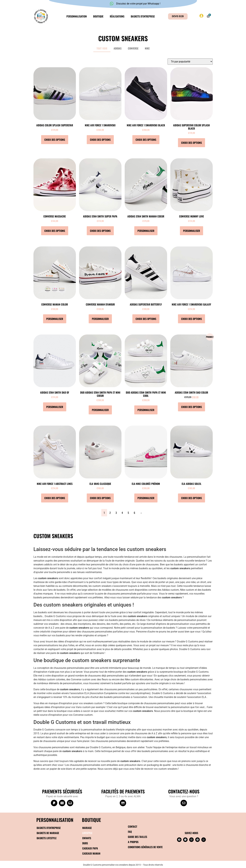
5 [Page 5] (128, 513)
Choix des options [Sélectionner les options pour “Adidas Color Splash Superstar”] (55, 140)
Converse (133, 48)
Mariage (87, 828)
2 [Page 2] (110, 513)
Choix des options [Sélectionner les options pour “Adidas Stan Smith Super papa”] (100, 231)
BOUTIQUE (91, 820)
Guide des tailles (137, 837)
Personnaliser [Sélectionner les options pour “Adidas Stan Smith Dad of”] (55, 407)
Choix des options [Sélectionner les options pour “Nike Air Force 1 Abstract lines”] (55, 498)
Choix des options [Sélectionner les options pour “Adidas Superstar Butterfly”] (146, 319)
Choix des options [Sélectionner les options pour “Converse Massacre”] (55, 231)
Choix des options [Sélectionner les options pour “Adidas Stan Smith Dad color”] (192, 407)
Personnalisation (77, 16)
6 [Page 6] (134, 513)
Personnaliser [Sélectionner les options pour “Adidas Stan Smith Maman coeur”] (146, 231)
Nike (147, 48)
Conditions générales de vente (145, 847)
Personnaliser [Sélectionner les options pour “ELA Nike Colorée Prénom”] (146, 498)
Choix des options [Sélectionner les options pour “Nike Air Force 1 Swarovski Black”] (146, 140)
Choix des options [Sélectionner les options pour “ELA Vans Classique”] (100, 498)
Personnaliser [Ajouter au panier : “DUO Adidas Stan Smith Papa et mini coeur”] (100, 410)
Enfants (87, 838)
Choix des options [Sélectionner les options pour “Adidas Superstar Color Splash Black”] (192, 143)
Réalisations (117, 16)
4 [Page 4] (122, 513)
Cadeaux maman (91, 853)
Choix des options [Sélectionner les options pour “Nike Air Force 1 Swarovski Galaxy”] (192, 319)
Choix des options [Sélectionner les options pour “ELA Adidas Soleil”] (192, 498)
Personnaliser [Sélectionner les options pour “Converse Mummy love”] (192, 231)
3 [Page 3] (116, 513)
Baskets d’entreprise (143, 16)
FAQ (130, 832)
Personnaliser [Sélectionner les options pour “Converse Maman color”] (55, 319)
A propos (133, 842)
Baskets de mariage (48, 833)
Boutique (98, 16)
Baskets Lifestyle (47, 838)
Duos (85, 843)
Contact (133, 827)
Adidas (118, 48)
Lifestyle (87, 833)
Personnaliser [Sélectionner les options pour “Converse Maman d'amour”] (100, 319)
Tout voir (102, 48)
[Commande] (190, 62)
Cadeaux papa (90, 848)
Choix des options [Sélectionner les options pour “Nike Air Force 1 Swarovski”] (100, 140)
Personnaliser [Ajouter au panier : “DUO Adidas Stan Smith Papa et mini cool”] (146, 410)
